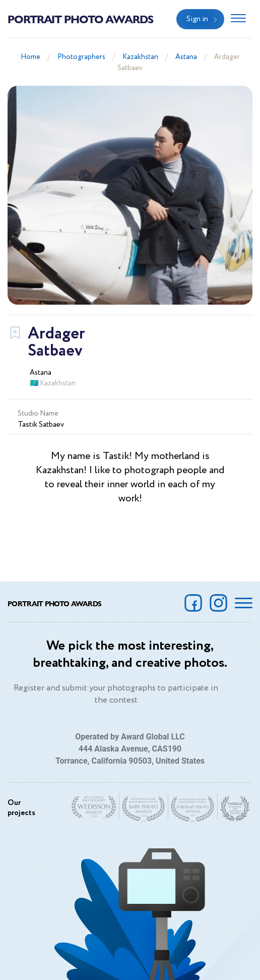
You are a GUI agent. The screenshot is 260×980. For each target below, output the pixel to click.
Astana (186, 57)
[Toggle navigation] (238, 19)
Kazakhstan (140, 57)
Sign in (197, 19)
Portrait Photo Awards (80, 19)
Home (30, 57)
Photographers (81, 57)
